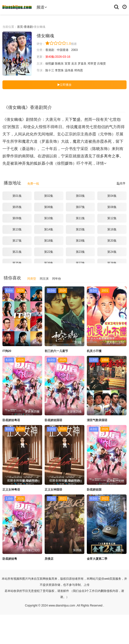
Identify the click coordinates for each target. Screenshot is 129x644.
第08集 (112, 207)
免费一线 (33, 184)
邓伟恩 (79, 70)
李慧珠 (59, 70)
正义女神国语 (53, 490)
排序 (121, 183)
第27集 (80, 263)
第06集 (49, 207)
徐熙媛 (50, 64)
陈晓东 (59, 64)
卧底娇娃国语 (53, 420)
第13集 (17, 229)
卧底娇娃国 (94, 490)
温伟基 (69, 70)
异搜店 (49, 559)
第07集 (80, 207)
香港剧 (28, 27)
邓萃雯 (92, 64)
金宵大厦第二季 (97, 559)
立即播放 (64, 85)
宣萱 (68, 64)
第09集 (17, 218)
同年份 (57, 279)
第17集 (17, 241)
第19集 (80, 241)
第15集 (80, 229)
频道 (42, 7)
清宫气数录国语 (97, 420)
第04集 (112, 196)
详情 (101, 163)
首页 (20, 27)
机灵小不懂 (94, 351)
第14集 (49, 229)
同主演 (44, 279)
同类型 (32, 279)
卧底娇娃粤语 (11, 420)
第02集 (49, 196)
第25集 (17, 263)
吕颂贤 (101, 64)
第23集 (80, 252)
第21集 (17, 252)
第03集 (80, 196)
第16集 (112, 229)
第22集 (49, 252)
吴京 (74, 64)
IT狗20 (7, 351)
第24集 (112, 252)
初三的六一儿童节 (56, 351)
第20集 (112, 241)
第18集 (49, 241)
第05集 (17, 207)
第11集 (80, 218)
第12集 (112, 218)
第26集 (49, 263)
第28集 (112, 263)
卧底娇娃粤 (10, 559)
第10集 (49, 218)
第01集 (17, 196)
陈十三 (50, 70)
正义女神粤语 (11, 490)
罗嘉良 (82, 64)
